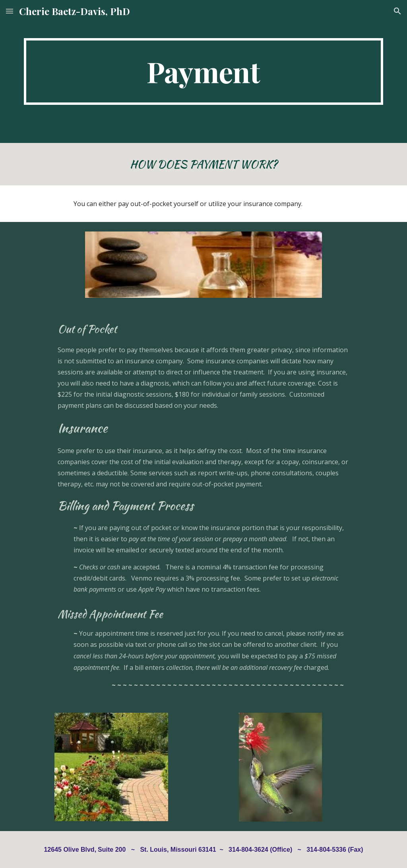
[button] (10, 11)
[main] (204, 71)
